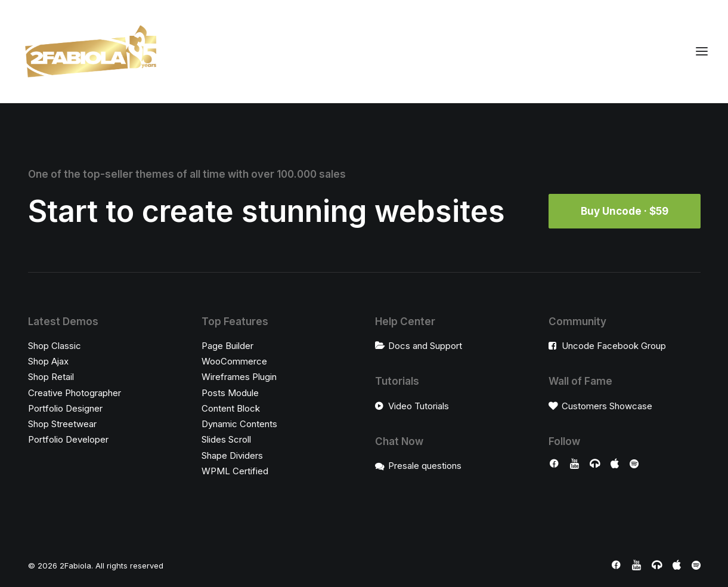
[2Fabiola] (91, 51)
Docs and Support (425, 346)
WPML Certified (235, 471)
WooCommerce (234, 361)
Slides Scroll (226, 439)
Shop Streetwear (62, 424)
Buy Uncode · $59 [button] (625, 211)
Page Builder (227, 346)
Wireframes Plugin (239, 377)
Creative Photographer (75, 393)
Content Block (231, 408)
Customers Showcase (607, 406)
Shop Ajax (48, 361)
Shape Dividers (232, 455)
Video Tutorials (419, 406)
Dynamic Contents (239, 424)
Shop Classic (55, 346)
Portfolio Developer (68, 439)
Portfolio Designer (65, 408)
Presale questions (425, 466)
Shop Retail (51, 377)
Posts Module (230, 393)
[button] (554, 465)
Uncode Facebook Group (614, 346)
